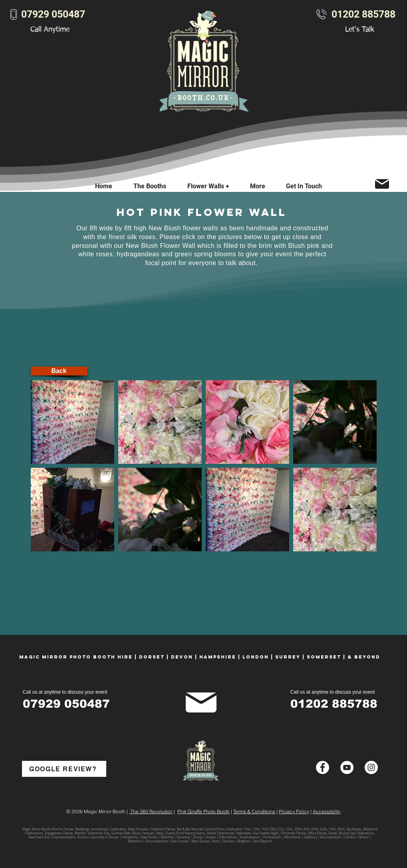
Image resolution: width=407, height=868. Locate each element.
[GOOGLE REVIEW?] (64, 769)
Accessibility (327, 811)
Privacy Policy (294, 811)
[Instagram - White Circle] (371, 767)
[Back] (59, 371)
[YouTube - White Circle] (347, 767)
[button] (258, 186)
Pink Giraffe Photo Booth (203, 811)
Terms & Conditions (254, 811)
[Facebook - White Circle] (323, 767)
